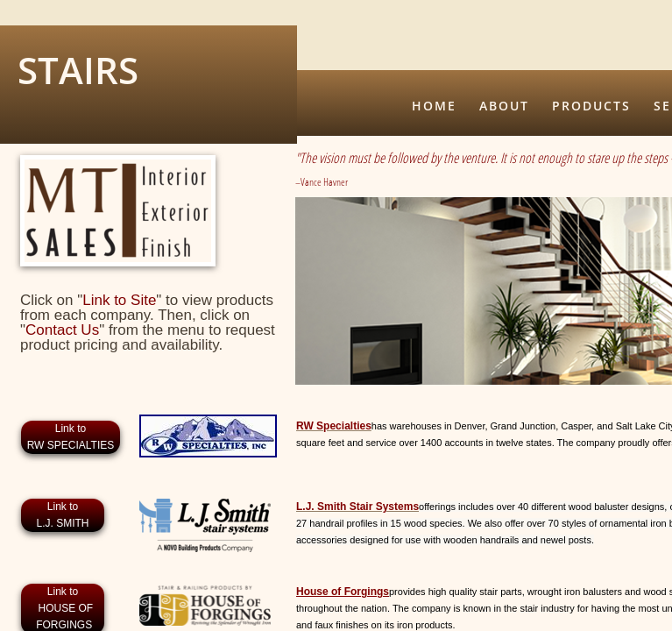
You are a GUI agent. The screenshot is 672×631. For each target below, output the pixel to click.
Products (591, 106)
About (504, 106)
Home (434, 106)
